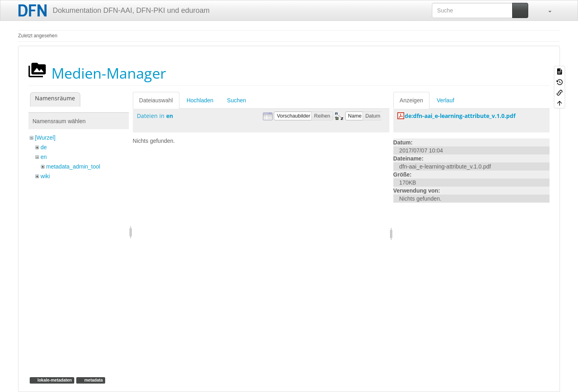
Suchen (237, 100)
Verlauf (446, 100)
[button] (546, 10)
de (44, 147)
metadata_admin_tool (73, 167)
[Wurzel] (45, 138)
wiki (45, 176)
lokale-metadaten (54, 380)
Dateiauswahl (156, 100)
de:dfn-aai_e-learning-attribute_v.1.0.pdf (460, 116)
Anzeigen (411, 100)
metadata (93, 380)
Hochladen (200, 100)
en (44, 157)
